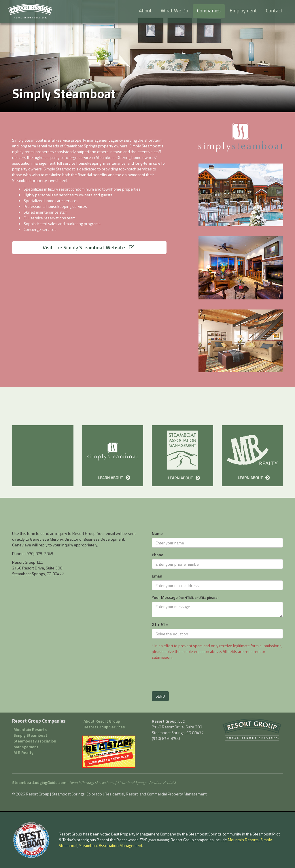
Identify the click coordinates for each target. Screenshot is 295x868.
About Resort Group (102, 721)
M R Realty (23, 753)
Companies (209, 11)
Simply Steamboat (30, 735)
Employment (243, 11)
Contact (274, 11)
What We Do (174, 11)
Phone (158, 555)
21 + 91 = (160, 624)
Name (157, 533)
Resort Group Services (104, 727)
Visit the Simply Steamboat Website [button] (88, 247)
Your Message (185, 597)
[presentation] (196, 674)
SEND (160, 696)
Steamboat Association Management (35, 744)
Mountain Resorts (30, 730)
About (145, 11)
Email (157, 576)
